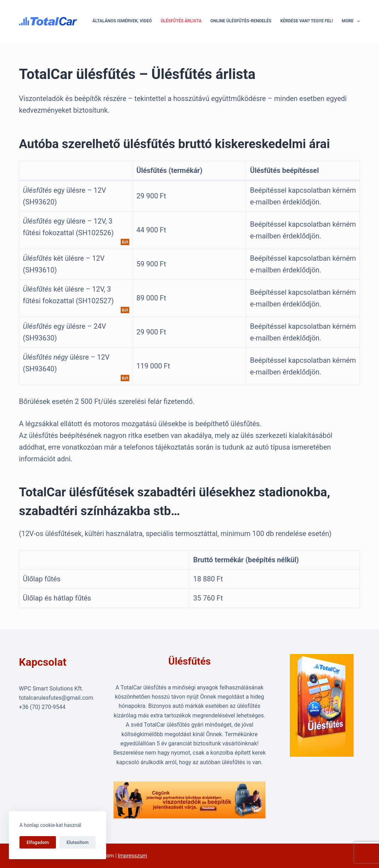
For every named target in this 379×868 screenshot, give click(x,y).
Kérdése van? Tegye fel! (307, 21)
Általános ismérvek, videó (122, 21)
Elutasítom (77, 842)
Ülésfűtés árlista (181, 21)
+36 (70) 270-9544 (42, 707)
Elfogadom (38, 842)
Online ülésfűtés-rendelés (241, 21)
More (351, 21)
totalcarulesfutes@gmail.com (56, 698)
